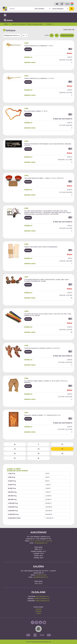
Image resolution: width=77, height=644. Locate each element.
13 (39, 449)
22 (15, 458)
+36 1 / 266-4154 (47, 541)
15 (15, 453)
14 (62, 449)
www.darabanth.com (42, 596)
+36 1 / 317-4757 (35, 541)
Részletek (28, 49)
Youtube (39, 613)
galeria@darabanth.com (41, 577)
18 (62, 453)
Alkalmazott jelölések (67, 35)
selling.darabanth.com (42, 601)
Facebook (38, 609)
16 (39, 453)
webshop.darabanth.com (42, 599)
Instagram (38, 611)
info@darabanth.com (41, 543)
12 (15, 449)
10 (62, 444)
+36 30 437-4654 (41, 575)
